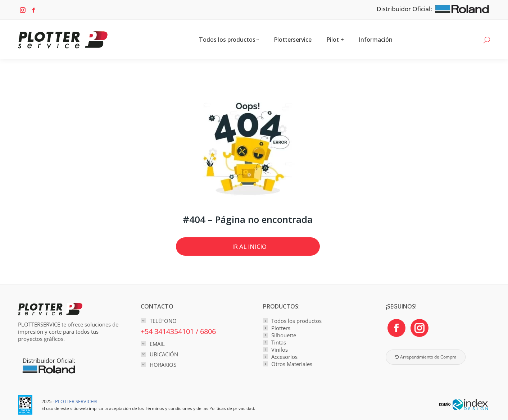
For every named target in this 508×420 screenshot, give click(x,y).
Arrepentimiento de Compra (426, 357)
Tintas (279, 342)
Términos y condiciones (169, 408)
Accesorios (284, 357)
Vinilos (280, 350)
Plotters (281, 328)
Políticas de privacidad (232, 408)
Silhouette (284, 335)
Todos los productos (296, 321)
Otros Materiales (292, 364)
